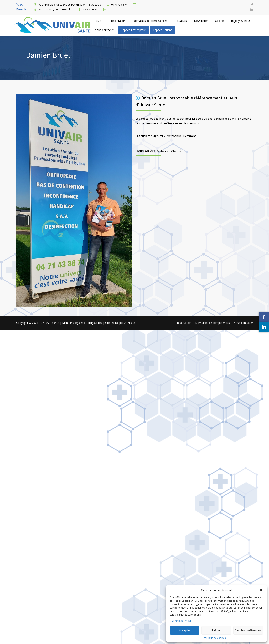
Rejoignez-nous (241, 21)
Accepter (185, 630)
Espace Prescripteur (134, 30)
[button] (261, 590)
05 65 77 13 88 (90, 10)
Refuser (217, 630)
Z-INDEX (130, 323)
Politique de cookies (215, 638)
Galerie (219, 21)
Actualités (181, 21)
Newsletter (201, 21)
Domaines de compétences (150, 21)
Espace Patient (163, 30)
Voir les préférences (248, 630)
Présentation (118, 21)
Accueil (98, 21)
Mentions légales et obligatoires (83, 323)
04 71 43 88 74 (119, 5)
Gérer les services (181, 621)
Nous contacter (104, 30)
